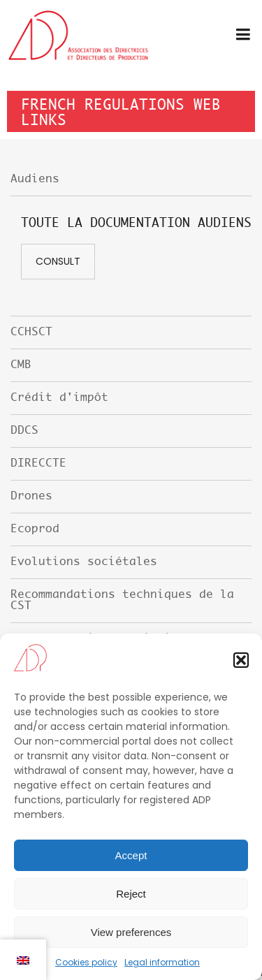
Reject (131, 894)
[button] (241, 660)
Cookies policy (86, 962)
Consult (58, 261)
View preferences (131, 932)
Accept (131, 855)
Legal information (162, 962)
